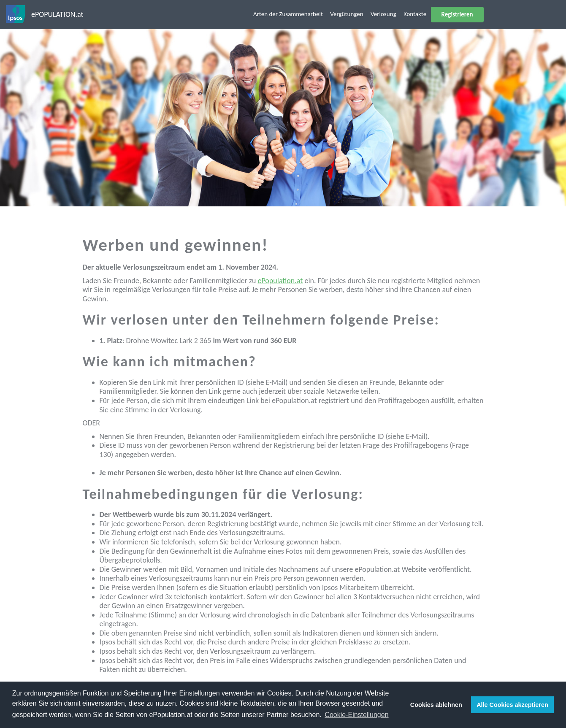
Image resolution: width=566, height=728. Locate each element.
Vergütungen (347, 14)
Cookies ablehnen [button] (436, 705)
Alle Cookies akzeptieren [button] (512, 705)
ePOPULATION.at (57, 15)
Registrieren (457, 14)
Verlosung (383, 14)
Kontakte (415, 14)
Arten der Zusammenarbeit (288, 14)
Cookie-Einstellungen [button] (356, 715)
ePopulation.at (280, 281)
